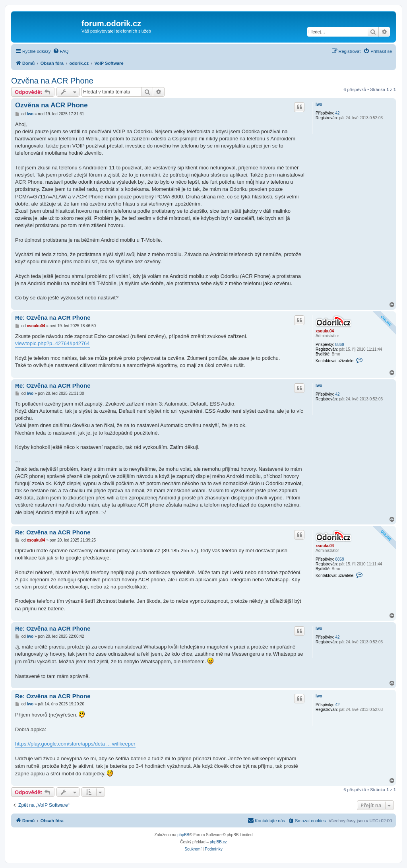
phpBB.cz (218, 842)
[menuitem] (61, 51)
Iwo (319, 104)
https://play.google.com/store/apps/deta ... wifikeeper (75, 744)
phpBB (183, 835)
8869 (339, 345)
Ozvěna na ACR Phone (52, 81)
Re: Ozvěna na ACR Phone (53, 317)
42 (337, 113)
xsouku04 (325, 331)
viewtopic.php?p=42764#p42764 (52, 343)
